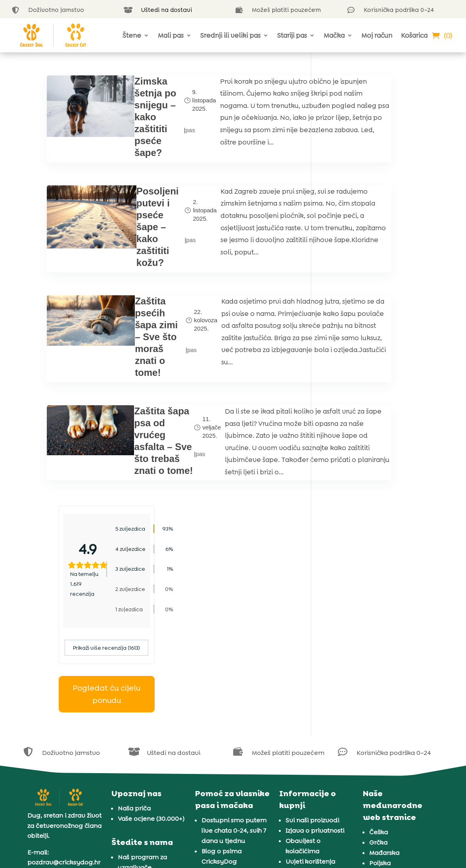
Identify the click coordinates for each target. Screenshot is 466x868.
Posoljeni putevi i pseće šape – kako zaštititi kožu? (132, 240)
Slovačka (383, 734)
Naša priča (134, 659)
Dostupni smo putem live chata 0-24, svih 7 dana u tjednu (234, 681)
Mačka (334, 35)
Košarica (414, 35)
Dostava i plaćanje (314, 733)
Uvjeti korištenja (310, 712)
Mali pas (171, 35)
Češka (379, 683)
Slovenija (383, 745)
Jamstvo (299, 723)
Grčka (378, 693)
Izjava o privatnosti (315, 681)
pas (155, 136)
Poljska (380, 714)
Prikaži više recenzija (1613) (371, 217)
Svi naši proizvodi (312, 671)
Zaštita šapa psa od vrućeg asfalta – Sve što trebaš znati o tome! (132, 496)
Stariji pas (292, 35)
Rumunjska (386, 724)
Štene (132, 35)
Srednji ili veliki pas (230, 35)
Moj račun (377, 35)
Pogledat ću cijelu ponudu (371, 264)
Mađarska (384, 703)
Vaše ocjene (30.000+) (151, 669)
